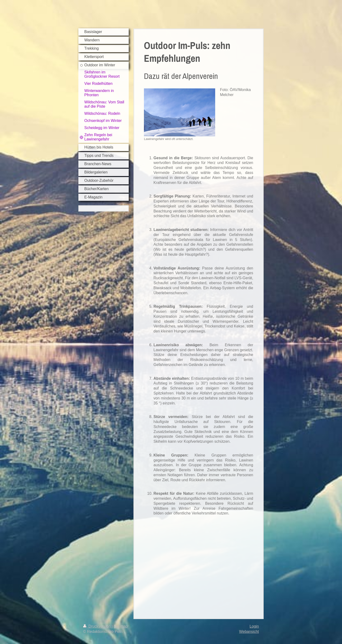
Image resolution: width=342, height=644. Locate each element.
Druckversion (97, 626)
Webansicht (249, 632)
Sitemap (121, 626)
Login (254, 626)
